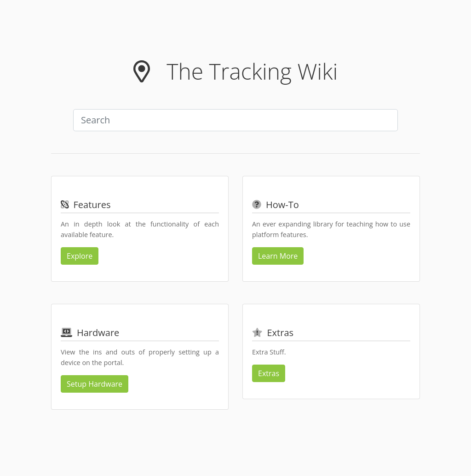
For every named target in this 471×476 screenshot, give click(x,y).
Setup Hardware (95, 384)
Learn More (278, 256)
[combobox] (235, 120)
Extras (269, 373)
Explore (80, 256)
